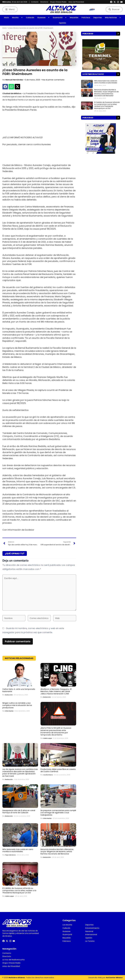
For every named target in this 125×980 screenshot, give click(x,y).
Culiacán (30, 18)
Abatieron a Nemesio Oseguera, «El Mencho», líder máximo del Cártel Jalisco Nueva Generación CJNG (56, 691)
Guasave (43, 18)
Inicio (6, 18)
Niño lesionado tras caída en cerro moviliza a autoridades (18, 850)
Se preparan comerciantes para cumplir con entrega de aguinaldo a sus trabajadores (58, 813)
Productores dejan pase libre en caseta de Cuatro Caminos (58, 770)
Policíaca (86, 18)
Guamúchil (60, 18)
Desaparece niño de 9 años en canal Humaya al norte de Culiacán (19, 812)
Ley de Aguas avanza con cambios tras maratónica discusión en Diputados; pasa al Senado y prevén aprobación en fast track (20, 773)
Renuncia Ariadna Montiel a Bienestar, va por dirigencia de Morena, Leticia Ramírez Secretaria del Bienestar (57, 852)
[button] (5, 87)
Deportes (98, 18)
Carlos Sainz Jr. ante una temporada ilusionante (19, 690)
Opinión (62, 23)
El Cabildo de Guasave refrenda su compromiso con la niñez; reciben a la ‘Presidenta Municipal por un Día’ (19, 890)
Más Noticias (113, 18)
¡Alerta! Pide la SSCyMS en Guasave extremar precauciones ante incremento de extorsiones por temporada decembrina (56, 731)
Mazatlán (74, 18)
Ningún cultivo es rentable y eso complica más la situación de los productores (17, 705)
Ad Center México (114, 978)
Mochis (17, 18)
